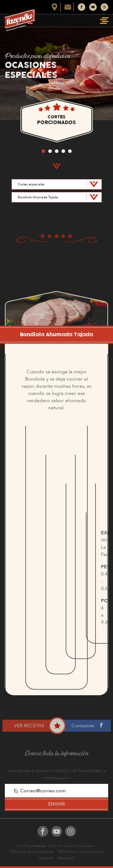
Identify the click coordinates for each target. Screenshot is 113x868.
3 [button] (57, 151)
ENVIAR (57, 804)
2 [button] (50, 151)
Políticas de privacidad (31, 852)
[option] (56, 120)
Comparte (84, 737)
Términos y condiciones (81, 852)
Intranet (46, 858)
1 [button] (43, 151)
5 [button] (70, 151)
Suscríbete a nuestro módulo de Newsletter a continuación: (56, 774)
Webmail (66, 858)
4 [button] (63, 151)
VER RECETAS (29, 737)
